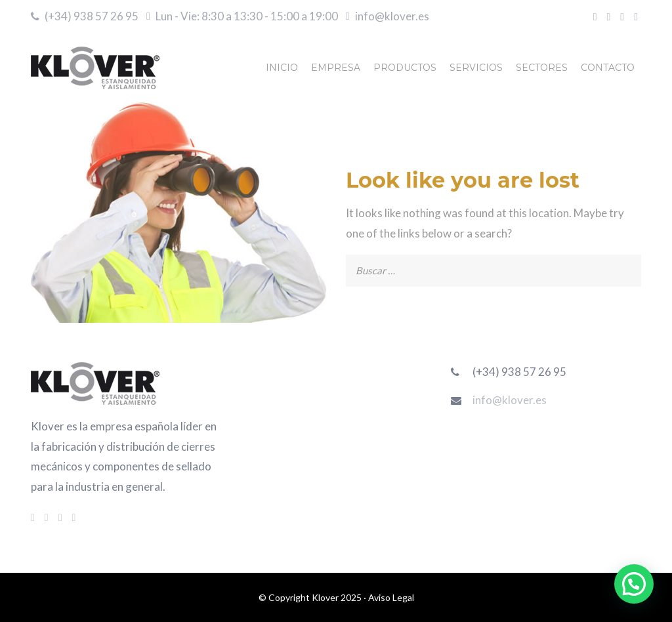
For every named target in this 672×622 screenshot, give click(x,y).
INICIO (282, 68)
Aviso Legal (391, 597)
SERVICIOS (476, 68)
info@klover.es (392, 16)
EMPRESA (336, 68)
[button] (634, 584)
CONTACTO (608, 68)
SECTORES (542, 68)
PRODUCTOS (405, 68)
